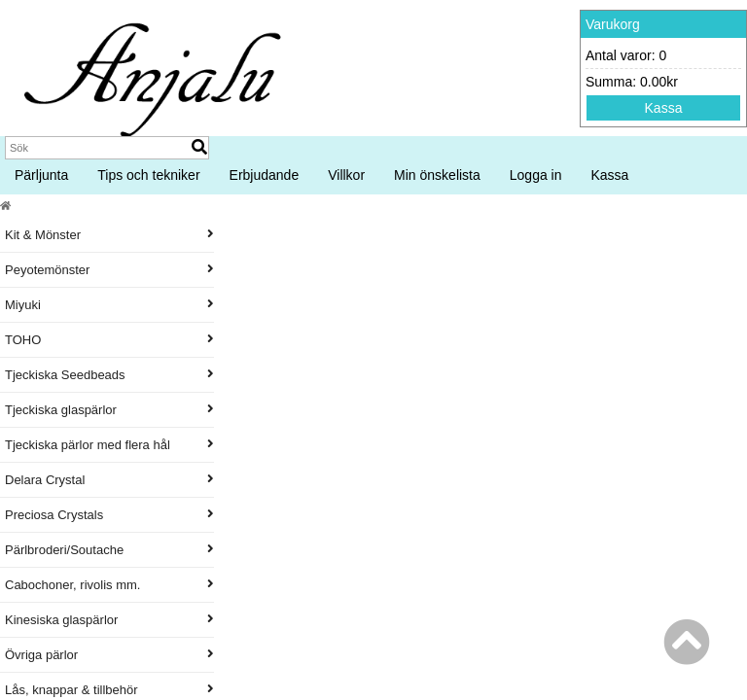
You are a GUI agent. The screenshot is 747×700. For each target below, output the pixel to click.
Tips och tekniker (148, 175)
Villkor (346, 175)
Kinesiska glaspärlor (109, 620)
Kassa (664, 108)
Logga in (536, 175)
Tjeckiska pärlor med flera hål (109, 445)
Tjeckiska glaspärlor (109, 410)
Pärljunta (41, 175)
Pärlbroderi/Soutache (109, 550)
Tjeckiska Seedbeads (109, 375)
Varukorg (613, 24)
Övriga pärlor (109, 655)
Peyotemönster (109, 270)
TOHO (109, 340)
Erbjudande (265, 175)
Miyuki (109, 305)
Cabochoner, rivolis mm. (109, 585)
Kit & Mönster (109, 235)
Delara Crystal (109, 480)
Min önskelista (437, 175)
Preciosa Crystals (109, 515)
